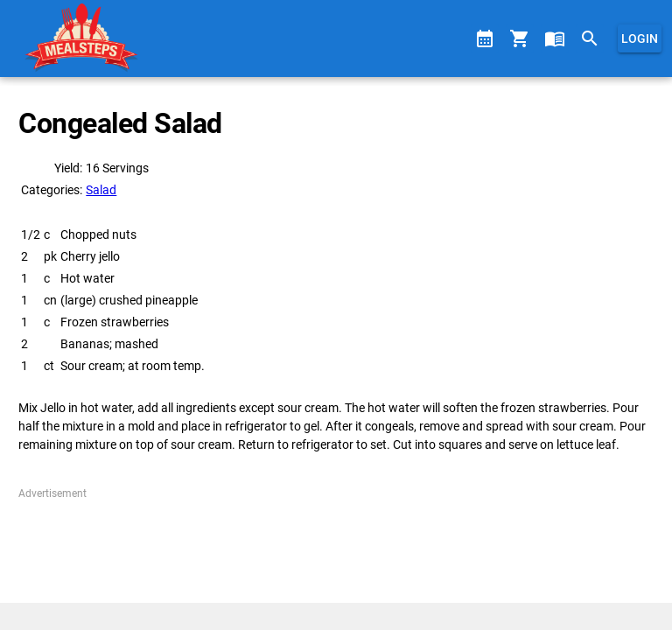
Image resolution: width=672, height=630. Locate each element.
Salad (101, 190)
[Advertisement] (336, 545)
